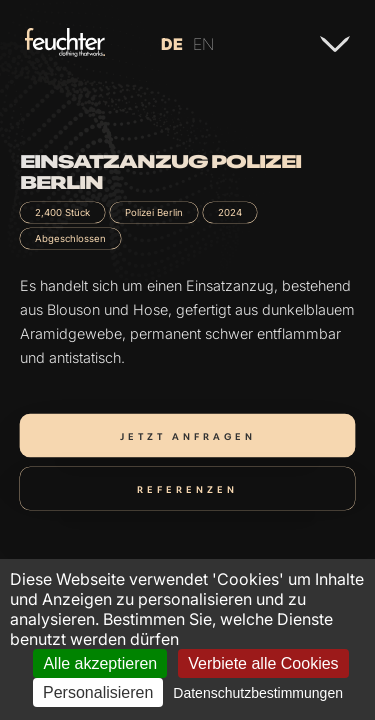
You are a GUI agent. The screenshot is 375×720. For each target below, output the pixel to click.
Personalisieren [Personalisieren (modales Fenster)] (98, 692)
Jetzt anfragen (188, 435)
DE (172, 44)
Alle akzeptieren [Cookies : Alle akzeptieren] (100, 663)
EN (203, 44)
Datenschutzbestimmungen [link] (258, 693)
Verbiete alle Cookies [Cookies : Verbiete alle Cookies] (263, 663)
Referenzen (187, 488)
